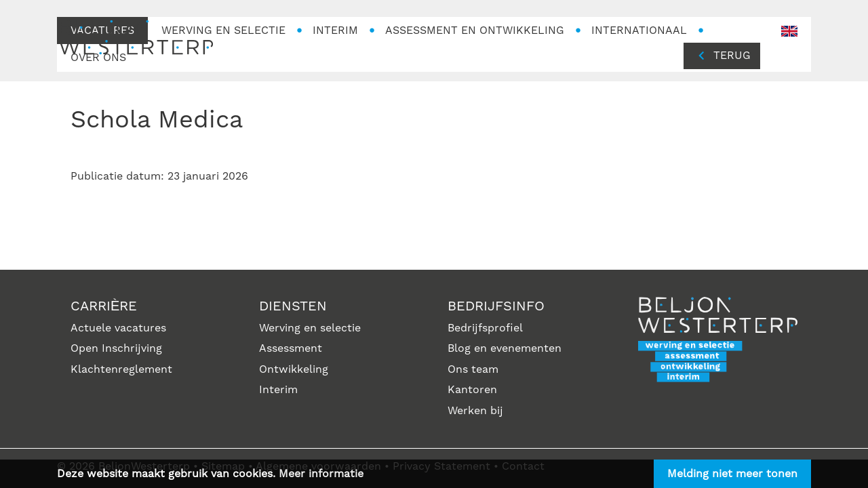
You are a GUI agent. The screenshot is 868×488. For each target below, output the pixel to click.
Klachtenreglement (121, 369)
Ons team (473, 369)
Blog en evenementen (505, 348)
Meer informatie (321, 474)
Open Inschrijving (116, 348)
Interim (278, 390)
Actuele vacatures (118, 328)
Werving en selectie (310, 328)
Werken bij (475, 411)
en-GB (789, 32)
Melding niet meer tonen (732, 474)
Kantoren (472, 390)
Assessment (291, 348)
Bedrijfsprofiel (485, 328)
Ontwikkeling (294, 369)
